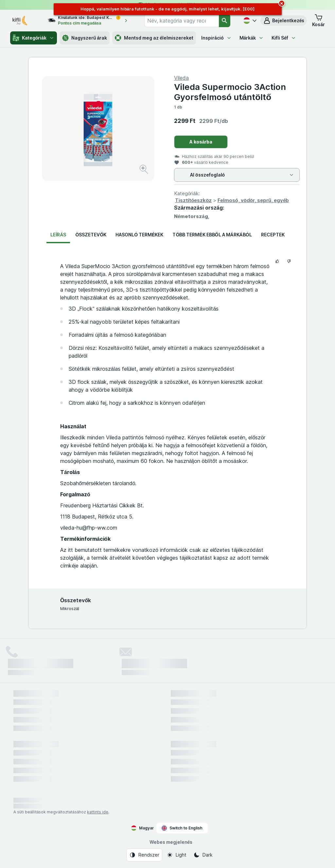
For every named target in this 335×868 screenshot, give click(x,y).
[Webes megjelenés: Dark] (203, 855)
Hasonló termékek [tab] (139, 235)
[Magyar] (249, 21)
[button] (284, 21)
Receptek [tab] (273, 235)
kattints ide (98, 812)
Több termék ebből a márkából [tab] (212, 235)
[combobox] (182, 21)
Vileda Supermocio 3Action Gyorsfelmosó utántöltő (230, 92)
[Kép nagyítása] (144, 170)
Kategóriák (34, 38)
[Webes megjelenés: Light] (176, 855)
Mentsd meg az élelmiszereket (154, 38)
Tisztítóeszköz (194, 200)
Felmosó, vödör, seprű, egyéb (253, 200)
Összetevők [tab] (91, 235)
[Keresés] (225, 21)
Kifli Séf (284, 38)
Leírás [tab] (58, 235)
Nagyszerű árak (85, 38)
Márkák (252, 38)
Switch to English (182, 828)
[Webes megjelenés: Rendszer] (144, 855)
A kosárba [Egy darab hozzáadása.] (201, 142)
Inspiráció (216, 38)
